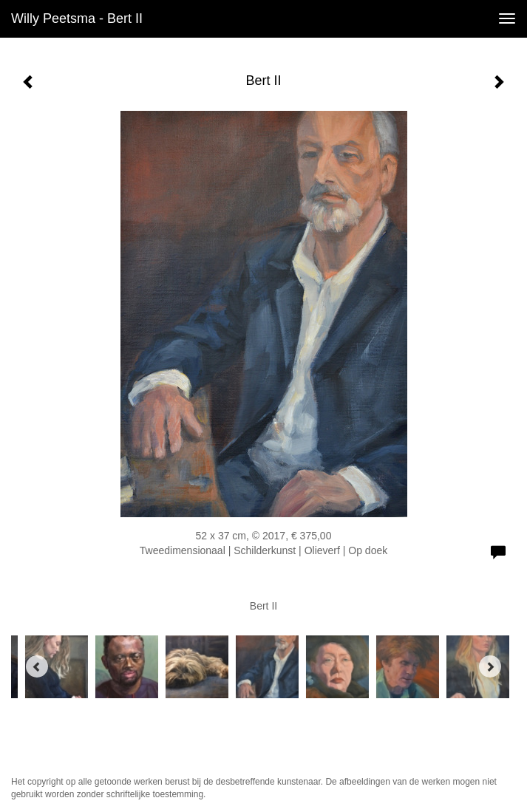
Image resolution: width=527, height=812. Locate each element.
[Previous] (37, 666)
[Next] (490, 666)
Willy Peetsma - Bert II (77, 18)
